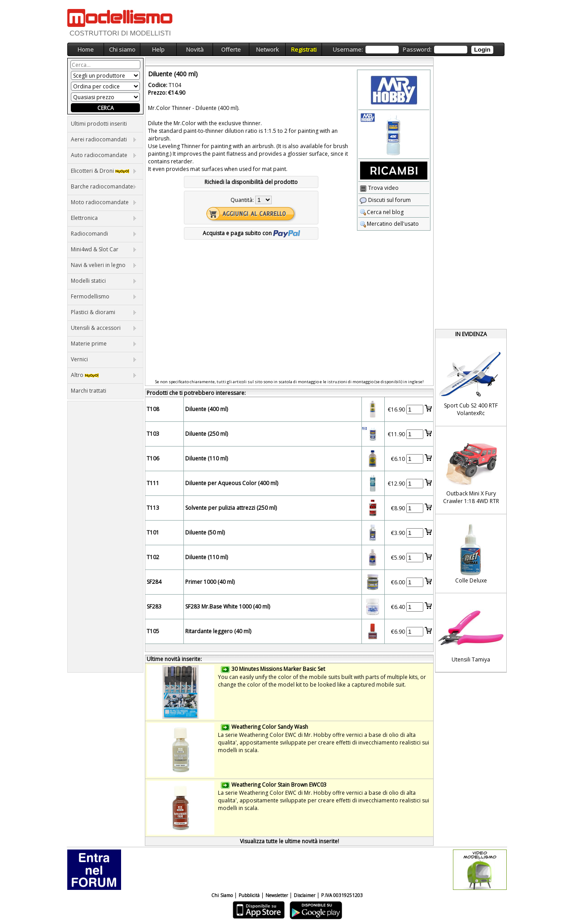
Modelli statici (104, 281)
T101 (153, 532)
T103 (153, 434)
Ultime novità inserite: (174, 659)
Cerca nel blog (382, 212)
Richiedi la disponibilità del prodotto (251, 182)
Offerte (231, 49)
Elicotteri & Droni (104, 171)
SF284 (154, 582)
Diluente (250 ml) (207, 434)
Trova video (379, 188)
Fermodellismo (104, 296)
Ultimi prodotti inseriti (99, 124)
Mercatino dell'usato (389, 224)
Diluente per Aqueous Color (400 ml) (232, 483)
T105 (153, 631)
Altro (104, 375)
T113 (153, 508)
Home (86, 49)
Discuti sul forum (385, 200)
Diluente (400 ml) (207, 409)
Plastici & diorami (104, 312)
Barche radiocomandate (104, 186)
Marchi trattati (89, 391)
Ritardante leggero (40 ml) (218, 631)
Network (267, 49)
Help (158, 49)
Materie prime (104, 344)
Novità (195, 49)
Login (482, 50)
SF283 (154, 607)
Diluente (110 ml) (207, 458)
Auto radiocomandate (104, 155)
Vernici (104, 359)
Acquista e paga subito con (251, 233)
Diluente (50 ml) (205, 532)
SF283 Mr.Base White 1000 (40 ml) (228, 607)
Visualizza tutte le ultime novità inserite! (289, 841)
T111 (153, 483)
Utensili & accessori (104, 328)
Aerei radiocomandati (104, 139)
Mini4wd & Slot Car (104, 249)
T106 (153, 458)
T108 (153, 409)
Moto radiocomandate (104, 202)
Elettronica (104, 218)
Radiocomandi (104, 234)
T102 (153, 557)
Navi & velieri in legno (104, 265)
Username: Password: (413, 50)
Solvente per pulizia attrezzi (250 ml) (231, 508)
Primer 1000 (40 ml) (210, 582)
